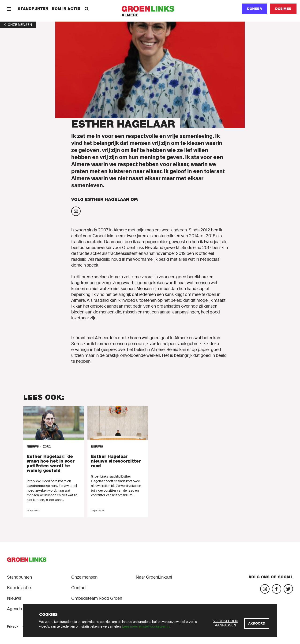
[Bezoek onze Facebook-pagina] (277, 589)
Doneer (255, 9)
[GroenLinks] (150, 9)
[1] (18, 25)
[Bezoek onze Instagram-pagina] (265, 589)
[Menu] (9, 9)
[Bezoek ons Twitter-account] (288, 589)
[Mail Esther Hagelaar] (76, 211)
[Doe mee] (283, 9)
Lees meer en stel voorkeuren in (146, 626)
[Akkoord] (257, 623)
